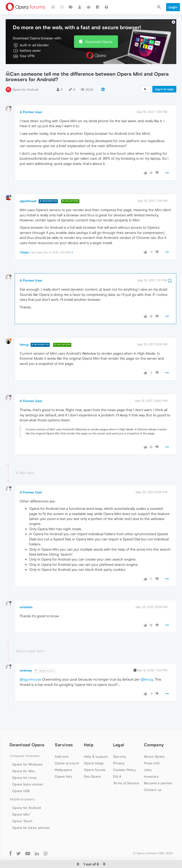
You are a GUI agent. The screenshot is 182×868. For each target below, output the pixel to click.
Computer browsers (25, 742)
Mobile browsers (22, 785)
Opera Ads (63, 762)
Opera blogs (94, 749)
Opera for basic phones (31, 813)
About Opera (154, 742)
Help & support (96, 742)
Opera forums (95, 756)
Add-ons (62, 742)
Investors (151, 762)
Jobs (148, 756)
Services (64, 731)
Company (154, 731)
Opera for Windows (27, 750)
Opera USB (21, 777)
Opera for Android (25, 75)
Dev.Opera (92, 762)
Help (89, 731)
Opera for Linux (24, 763)
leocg (24, 330)
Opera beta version (27, 770)
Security (120, 742)
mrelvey (26, 656)
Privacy (119, 749)
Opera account (67, 749)
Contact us (153, 775)
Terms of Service (126, 769)
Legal (119, 731)
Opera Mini (21, 800)
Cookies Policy (124, 756)
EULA (117, 762)
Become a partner (158, 769)
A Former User (31, 98)
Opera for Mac (24, 757)
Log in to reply (164, 75)
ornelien (26, 593)
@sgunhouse (45, 657)
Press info (152, 749)
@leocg (147, 665)
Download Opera (99, 27)
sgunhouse (28, 187)
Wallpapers (64, 756)
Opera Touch (22, 807)
